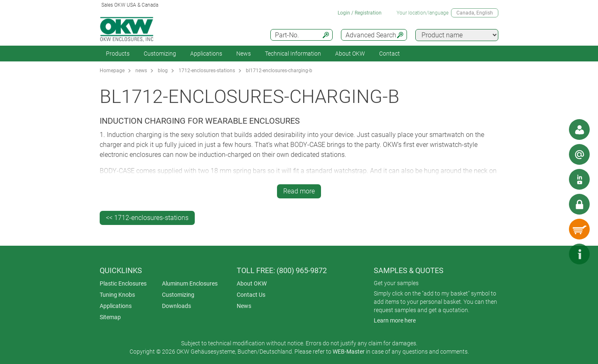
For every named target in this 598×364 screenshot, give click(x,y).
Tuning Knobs (117, 295)
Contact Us (251, 295)
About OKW (252, 283)
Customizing (160, 54)
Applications (206, 54)
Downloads (176, 306)
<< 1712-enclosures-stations (147, 218)
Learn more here (395, 320)
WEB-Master (349, 352)
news (141, 71)
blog (163, 71)
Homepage (112, 71)
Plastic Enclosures (123, 283)
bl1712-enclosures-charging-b (279, 71)
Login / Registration (360, 13)
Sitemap (110, 317)
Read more (299, 191)
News (244, 54)
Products (118, 54)
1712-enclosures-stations (207, 71)
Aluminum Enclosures (190, 283)
